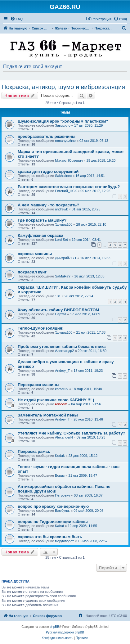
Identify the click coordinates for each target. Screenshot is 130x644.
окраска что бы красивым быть (50, 537)
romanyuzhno (65, 141)
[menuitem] (16, 19)
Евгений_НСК (66, 191)
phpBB (55, 627)
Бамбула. (62, 511)
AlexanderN (64, 437)
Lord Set (61, 240)
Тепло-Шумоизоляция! (41, 328)
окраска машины (35, 254)
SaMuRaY (63, 276)
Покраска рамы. (34, 451)
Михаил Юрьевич (69, 160)
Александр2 (64, 351)
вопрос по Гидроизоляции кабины (53, 522)
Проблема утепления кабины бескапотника (62, 347)
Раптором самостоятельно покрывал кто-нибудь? (69, 187)
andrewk (61, 209)
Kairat (59, 526)
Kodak (60, 456)
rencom (61, 404)
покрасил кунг (32, 272)
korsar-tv (62, 389)
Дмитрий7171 (66, 258)
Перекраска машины (38, 385)
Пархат (61, 314)
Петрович (63, 495)
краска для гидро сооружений (48, 171)
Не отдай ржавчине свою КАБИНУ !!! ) (56, 400)
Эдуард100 (64, 224)
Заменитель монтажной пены (48, 415)
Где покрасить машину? (42, 220)
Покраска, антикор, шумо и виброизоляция (63, 87)
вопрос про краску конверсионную (53, 506)
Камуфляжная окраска (40, 235)
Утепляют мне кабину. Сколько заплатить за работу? (72, 433)
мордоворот (64, 541)
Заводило (63, 125)
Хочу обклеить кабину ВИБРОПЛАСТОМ (58, 310)
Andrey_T (62, 371)
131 (58, 296)
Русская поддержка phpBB (65, 632)
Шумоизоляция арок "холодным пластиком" (63, 121)
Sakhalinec (63, 176)
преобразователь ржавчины (47, 136)
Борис (60, 475)
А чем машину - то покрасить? (49, 205)
